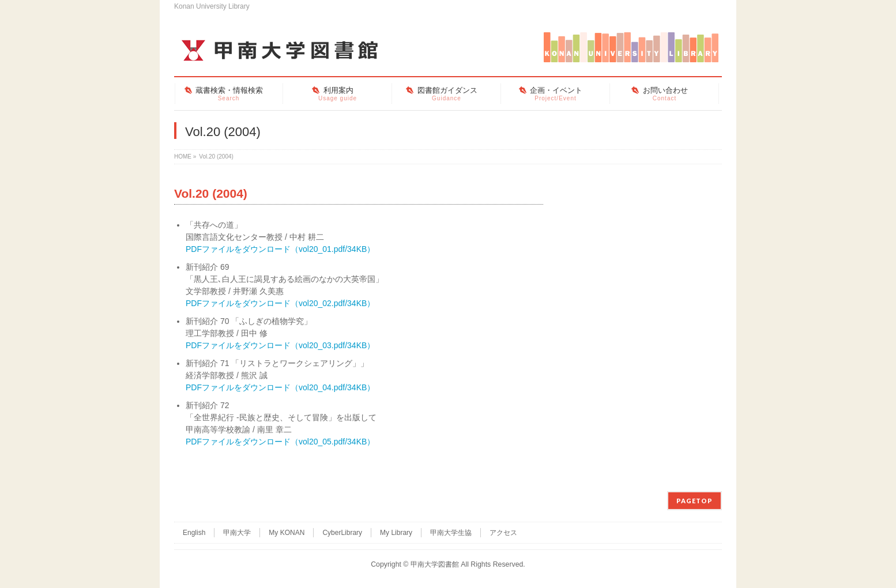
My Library (396, 533)
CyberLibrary (342, 533)
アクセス (503, 533)
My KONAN (287, 533)
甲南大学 (237, 533)
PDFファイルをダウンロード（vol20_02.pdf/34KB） (280, 303)
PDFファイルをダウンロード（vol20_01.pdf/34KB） (280, 249)
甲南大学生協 (451, 533)
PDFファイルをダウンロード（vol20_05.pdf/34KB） (280, 442)
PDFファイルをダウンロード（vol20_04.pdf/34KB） (280, 387)
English (194, 533)
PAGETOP (694, 501)
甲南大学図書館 (435, 564)
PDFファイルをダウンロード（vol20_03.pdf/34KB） (280, 345)
